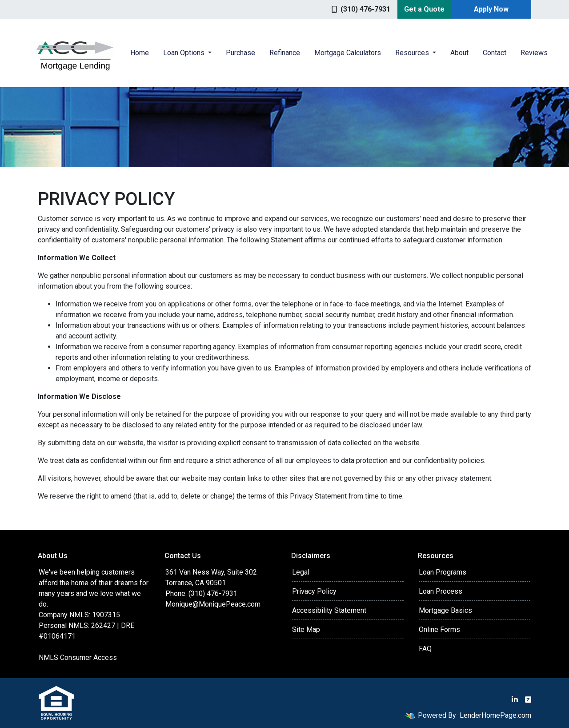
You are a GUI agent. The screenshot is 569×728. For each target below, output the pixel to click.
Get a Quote (424, 9)
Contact (495, 53)
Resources (413, 53)
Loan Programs (443, 572)
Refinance (285, 53)
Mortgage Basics (445, 610)
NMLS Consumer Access (78, 658)
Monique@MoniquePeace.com (213, 604)
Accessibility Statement (329, 610)
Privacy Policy (314, 591)
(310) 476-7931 (361, 9)
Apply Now (491, 9)
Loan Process (441, 591)
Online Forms (439, 629)
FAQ (425, 649)
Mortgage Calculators (348, 53)
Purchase (240, 53)
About (459, 53)
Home (140, 53)
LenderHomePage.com (495, 715)
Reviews (534, 53)
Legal (301, 572)
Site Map (306, 629)
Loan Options (185, 53)
